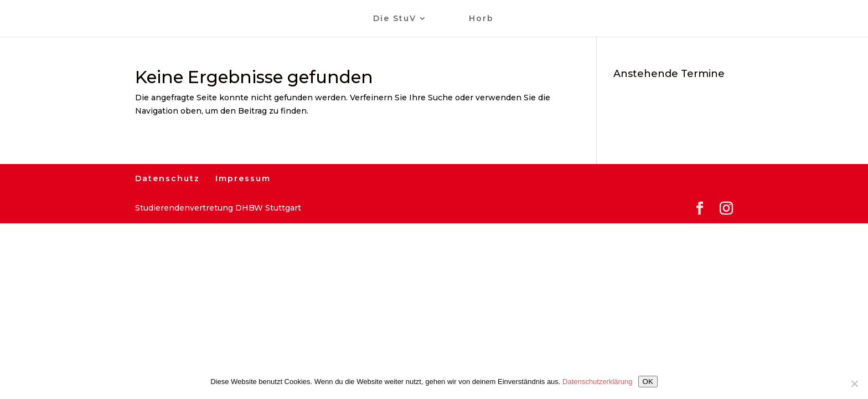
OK (648, 382)
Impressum (243, 178)
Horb (481, 19)
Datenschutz (167, 178)
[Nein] (854, 383)
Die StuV (395, 19)
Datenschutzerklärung (597, 382)
